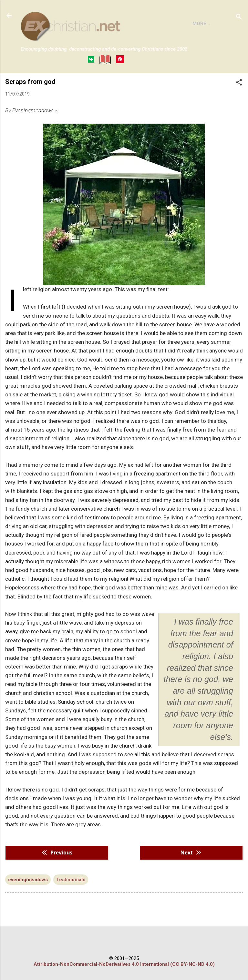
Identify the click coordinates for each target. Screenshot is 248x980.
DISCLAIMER (94, 84)
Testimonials (71, 903)
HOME (33, 84)
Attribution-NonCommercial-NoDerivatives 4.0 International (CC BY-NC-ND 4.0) (124, 964)
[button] (239, 107)
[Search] (239, 18)
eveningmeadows (28, 903)
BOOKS (60, 84)
